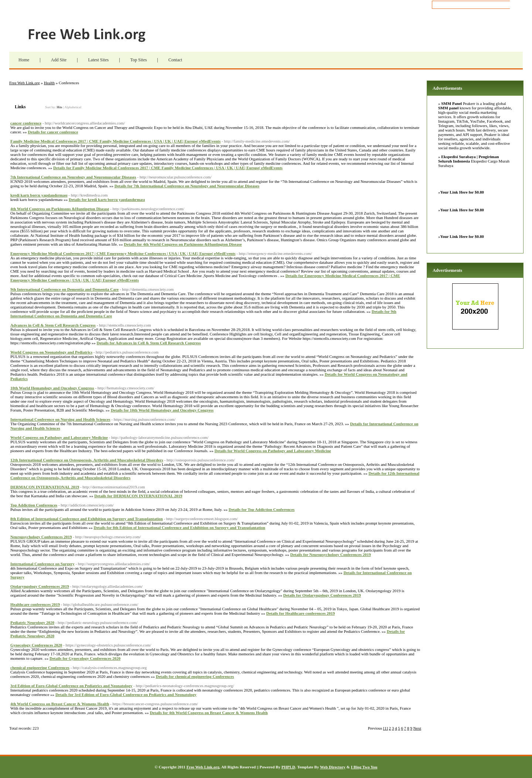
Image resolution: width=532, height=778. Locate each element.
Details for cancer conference (53, 132)
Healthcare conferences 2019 (35, 604)
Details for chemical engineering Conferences (195, 676)
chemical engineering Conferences (40, 668)
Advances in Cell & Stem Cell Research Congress (53, 325)
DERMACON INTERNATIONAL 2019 (45, 487)
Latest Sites (98, 60)
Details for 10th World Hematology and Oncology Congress (162, 410)
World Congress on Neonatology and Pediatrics (51, 352)
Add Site (59, 60)
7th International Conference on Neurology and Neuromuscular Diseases (73, 177)
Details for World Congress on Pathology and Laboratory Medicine (273, 451)
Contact (175, 60)
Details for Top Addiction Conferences (262, 509)
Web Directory (333, 767)
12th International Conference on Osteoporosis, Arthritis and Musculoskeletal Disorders (87, 460)
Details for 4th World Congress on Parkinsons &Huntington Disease (183, 244)
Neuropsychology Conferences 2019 (41, 537)
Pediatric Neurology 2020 (32, 622)
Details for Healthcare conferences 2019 (300, 613)
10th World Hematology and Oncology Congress (52, 388)
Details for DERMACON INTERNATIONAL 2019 (138, 496)
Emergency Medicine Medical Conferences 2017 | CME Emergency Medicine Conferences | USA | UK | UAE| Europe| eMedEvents (123, 253)
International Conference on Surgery (42, 564)
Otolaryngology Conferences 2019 (40, 586)
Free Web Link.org (100, 35)
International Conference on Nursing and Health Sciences (60, 419)
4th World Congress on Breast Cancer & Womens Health (60, 704)
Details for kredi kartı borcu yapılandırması (107, 199)
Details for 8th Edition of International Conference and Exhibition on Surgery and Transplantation (179, 528)
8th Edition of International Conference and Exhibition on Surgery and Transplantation (87, 519)
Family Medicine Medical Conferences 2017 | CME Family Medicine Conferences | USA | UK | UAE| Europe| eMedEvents (115, 141)
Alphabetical (73, 107)
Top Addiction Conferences (34, 505)
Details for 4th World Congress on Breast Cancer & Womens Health (209, 713)
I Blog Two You (364, 767)
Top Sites (139, 60)
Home (24, 60)
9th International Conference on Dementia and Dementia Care (64, 289)
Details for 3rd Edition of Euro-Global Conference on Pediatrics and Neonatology (126, 695)
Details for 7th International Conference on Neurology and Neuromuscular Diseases (187, 186)
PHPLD (288, 767)
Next (417, 728)
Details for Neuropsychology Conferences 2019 (331, 555)
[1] (386, 728)
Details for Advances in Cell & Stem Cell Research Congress (149, 343)
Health (49, 83)
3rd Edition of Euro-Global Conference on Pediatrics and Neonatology (71, 686)
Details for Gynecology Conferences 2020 (85, 658)
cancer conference (26, 123)
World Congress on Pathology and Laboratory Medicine (59, 437)
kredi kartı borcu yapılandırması (39, 195)
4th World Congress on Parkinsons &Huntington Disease (60, 209)
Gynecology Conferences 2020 (36, 645)
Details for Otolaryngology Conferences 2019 (322, 595)
